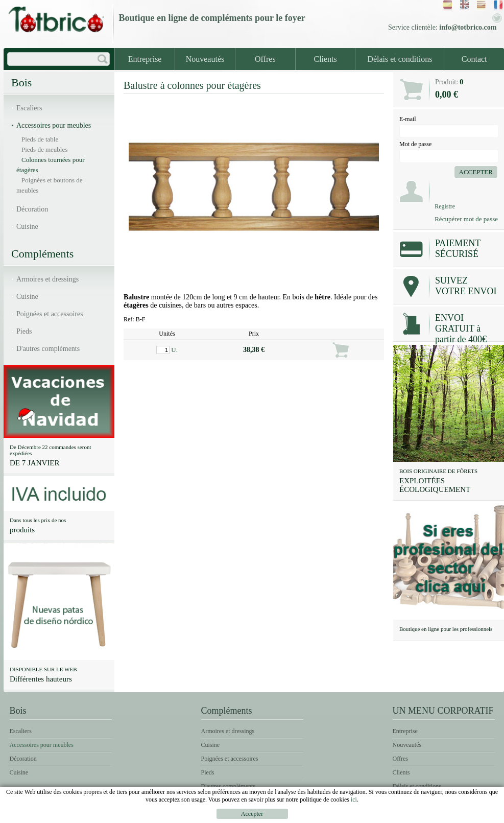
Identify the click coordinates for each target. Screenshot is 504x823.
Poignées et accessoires (50, 314)
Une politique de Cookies (455, 816)
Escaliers (29, 108)
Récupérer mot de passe (466, 219)
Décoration (32, 209)
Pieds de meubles (44, 149)
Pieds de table (40, 139)
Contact (474, 59)
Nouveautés (205, 59)
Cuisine (27, 227)
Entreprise (145, 59)
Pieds (24, 331)
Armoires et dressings (47, 279)
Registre (445, 206)
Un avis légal (286, 816)
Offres (265, 59)
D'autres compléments (48, 349)
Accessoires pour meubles (54, 125)
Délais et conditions (400, 59)
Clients (326, 59)
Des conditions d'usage (360, 816)
